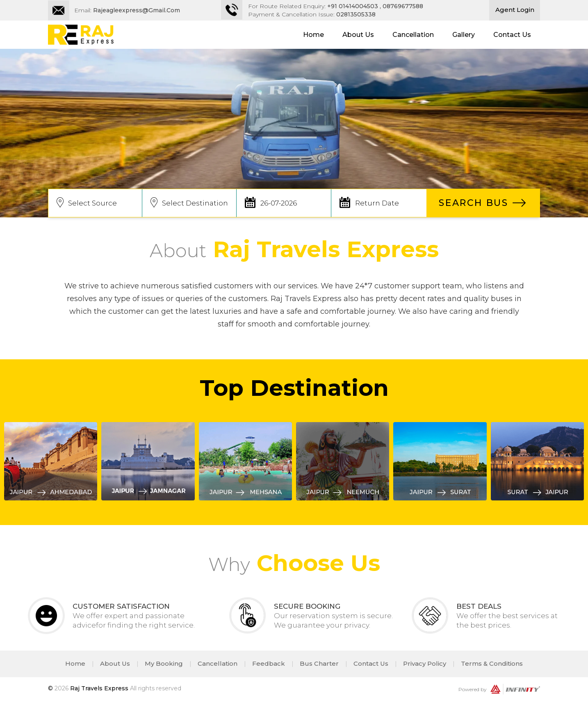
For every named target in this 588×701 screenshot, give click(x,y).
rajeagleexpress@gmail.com (137, 10)
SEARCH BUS (473, 203)
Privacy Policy (425, 663)
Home (313, 35)
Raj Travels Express (99, 688)
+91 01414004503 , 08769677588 (375, 6)
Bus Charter (319, 663)
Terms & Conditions (492, 663)
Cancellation (413, 35)
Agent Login (515, 10)
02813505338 (356, 14)
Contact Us (512, 35)
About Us (358, 35)
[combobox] (95, 203)
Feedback (269, 663)
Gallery (464, 35)
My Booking (164, 663)
